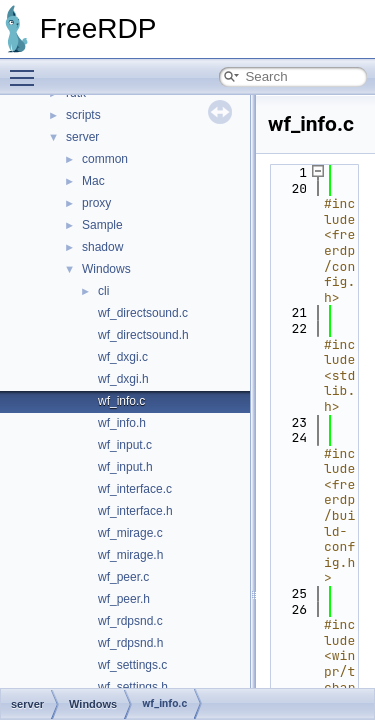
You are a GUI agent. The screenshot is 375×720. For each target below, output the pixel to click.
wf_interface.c (135, 489)
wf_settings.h (133, 687)
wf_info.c (121, 401)
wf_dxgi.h (123, 379)
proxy (96, 203)
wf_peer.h (124, 599)
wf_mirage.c (130, 533)
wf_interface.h (135, 511)
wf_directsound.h (143, 335)
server (82, 137)
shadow (102, 247)
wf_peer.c (123, 577)
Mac (93, 181)
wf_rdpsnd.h (130, 643)
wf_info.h (122, 423)
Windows (106, 269)
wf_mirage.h (130, 555)
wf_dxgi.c (123, 357)
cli (103, 291)
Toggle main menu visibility (27, 69)
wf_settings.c (132, 665)
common (105, 159)
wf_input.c (125, 445)
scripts (83, 115)
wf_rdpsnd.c (130, 621)
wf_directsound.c (143, 313)
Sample (102, 225)
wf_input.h (125, 467)
